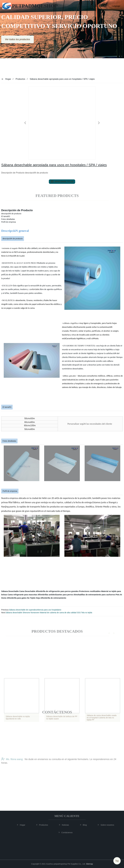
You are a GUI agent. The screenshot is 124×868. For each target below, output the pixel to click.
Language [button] (116, 6)
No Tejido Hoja (33, 598)
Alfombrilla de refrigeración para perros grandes (57, 591)
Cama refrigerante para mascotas (22, 595)
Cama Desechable (27, 591)
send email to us (62, 182)
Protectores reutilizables (90, 591)
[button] (96, 6)
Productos (20, 79)
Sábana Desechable (10, 591)
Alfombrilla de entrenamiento (53, 598)
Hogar (8, 79)
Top (117, 860)
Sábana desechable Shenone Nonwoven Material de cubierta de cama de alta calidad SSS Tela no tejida (49, 613)
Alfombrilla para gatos (17, 598)
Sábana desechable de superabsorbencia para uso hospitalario (35, 610)
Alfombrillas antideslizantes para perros (55, 595)
